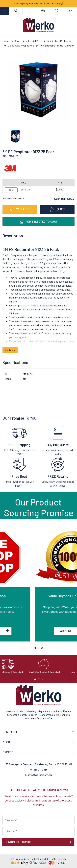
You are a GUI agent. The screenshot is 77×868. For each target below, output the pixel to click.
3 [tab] (43, 649)
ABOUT (7, 742)
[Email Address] (38, 831)
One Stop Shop (38, 596)
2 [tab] (39, 649)
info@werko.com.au (40, 775)
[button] (20, 209)
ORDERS (8, 752)
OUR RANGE (10, 732)
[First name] (38, 820)
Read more (10, 350)
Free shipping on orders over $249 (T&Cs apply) (39, 3)
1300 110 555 (41, 769)
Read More (39, 631)
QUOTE (57, 209)
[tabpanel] (38, 585)
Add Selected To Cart (38, 222)
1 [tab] (36, 649)
